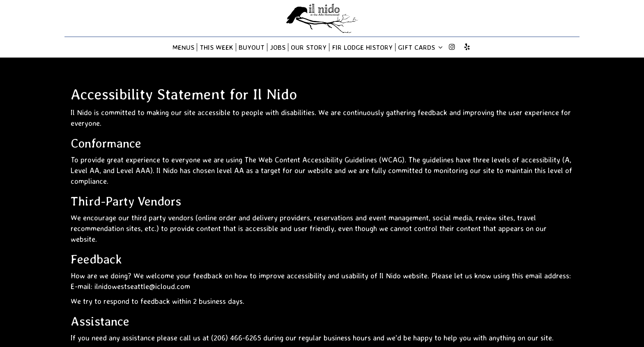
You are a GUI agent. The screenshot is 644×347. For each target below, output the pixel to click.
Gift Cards (420, 47)
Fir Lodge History (362, 47)
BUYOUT (252, 47)
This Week (216, 47)
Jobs (278, 47)
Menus (183, 47)
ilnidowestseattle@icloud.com (142, 286)
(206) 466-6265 (236, 338)
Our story (309, 47)
